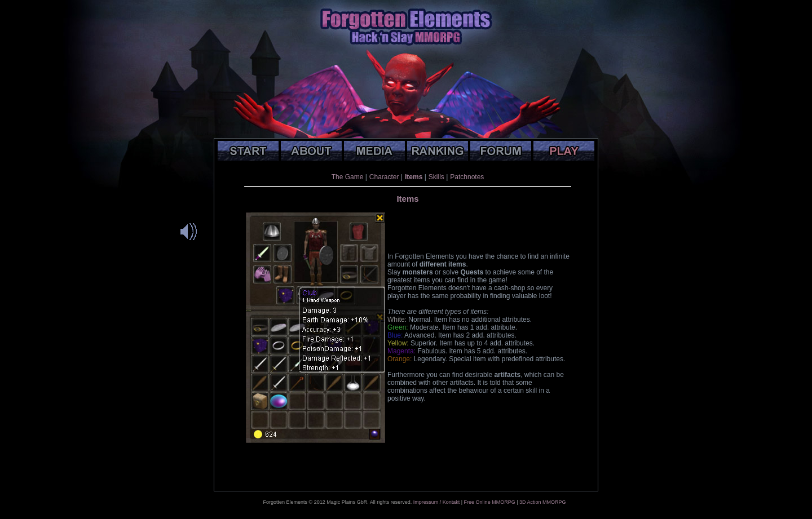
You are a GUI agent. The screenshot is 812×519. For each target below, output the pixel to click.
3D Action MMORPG (543, 502)
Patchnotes (467, 177)
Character (384, 177)
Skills (436, 177)
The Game (348, 177)
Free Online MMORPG (490, 502)
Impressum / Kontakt (437, 502)
